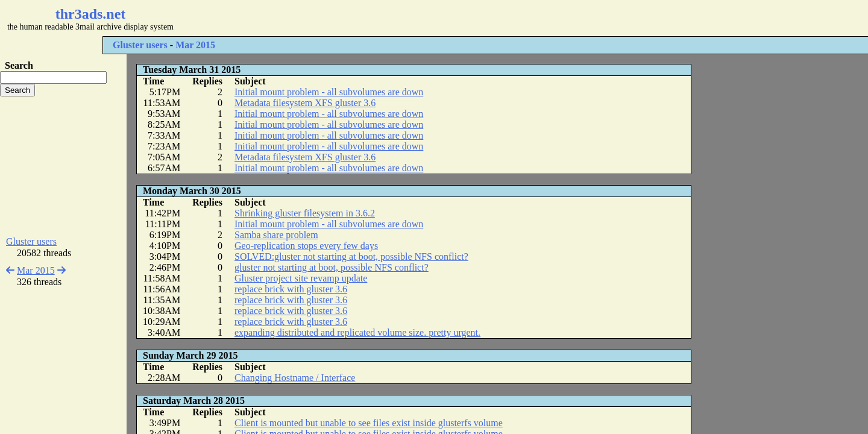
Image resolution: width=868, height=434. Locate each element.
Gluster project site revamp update (301, 278)
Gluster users (140, 45)
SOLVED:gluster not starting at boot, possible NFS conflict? (351, 256)
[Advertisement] (359, 18)
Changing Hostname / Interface (295, 378)
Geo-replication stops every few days (306, 246)
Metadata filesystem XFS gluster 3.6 (305, 103)
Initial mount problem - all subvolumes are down (329, 92)
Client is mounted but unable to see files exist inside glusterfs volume (369, 423)
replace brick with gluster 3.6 (291, 289)
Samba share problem (276, 235)
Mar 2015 (195, 45)
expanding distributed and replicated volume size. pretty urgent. (357, 332)
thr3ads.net (91, 14)
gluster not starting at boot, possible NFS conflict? (332, 267)
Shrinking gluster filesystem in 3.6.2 (305, 213)
